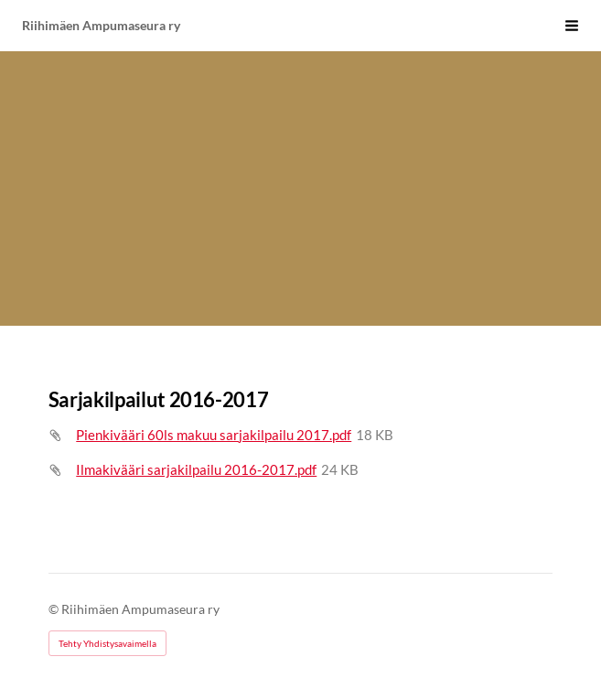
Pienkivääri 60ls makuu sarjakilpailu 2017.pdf (214, 435)
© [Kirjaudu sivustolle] (55, 609)
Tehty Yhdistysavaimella (107, 643)
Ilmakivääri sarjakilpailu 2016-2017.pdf (196, 469)
